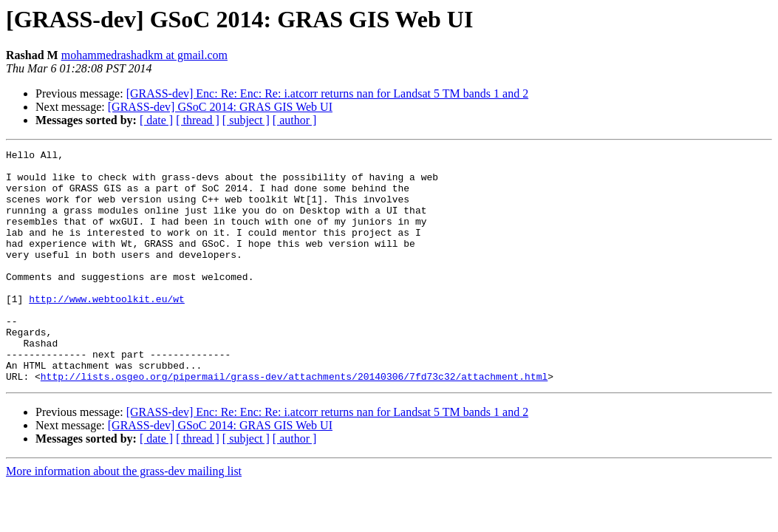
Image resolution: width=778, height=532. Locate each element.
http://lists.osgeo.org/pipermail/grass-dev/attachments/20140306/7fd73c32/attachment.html (294, 423)
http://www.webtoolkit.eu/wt (107, 330)
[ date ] (156, 120)
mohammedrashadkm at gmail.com (144, 55)
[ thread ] (198, 120)
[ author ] (295, 120)
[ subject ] (246, 120)
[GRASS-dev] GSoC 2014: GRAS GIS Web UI (220, 107)
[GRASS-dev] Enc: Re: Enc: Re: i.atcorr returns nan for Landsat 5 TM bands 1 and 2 (327, 93)
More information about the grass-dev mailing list (124, 518)
